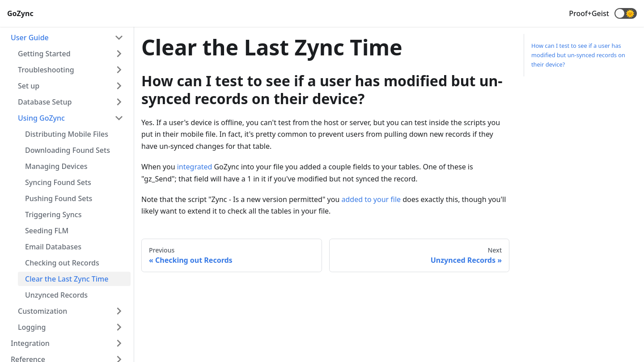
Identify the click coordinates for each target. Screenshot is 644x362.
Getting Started (44, 54)
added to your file (371, 199)
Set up (29, 86)
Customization (42, 311)
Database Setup (45, 102)
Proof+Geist (589, 13)
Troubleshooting (46, 70)
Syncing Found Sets (58, 182)
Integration (30, 343)
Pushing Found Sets (59, 198)
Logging (32, 327)
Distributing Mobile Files (67, 134)
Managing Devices (56, 166)
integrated (195, 167)
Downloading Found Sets (68, 150)
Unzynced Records (56, 295)
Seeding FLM (47, 231)
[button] (626, 13)
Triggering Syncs (53, 215)
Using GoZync (41, 118)
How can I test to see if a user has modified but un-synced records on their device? (578, 55)
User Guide (30, 38)
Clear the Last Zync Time (67, 279)
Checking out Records (62, 263)
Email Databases (53, 247)
